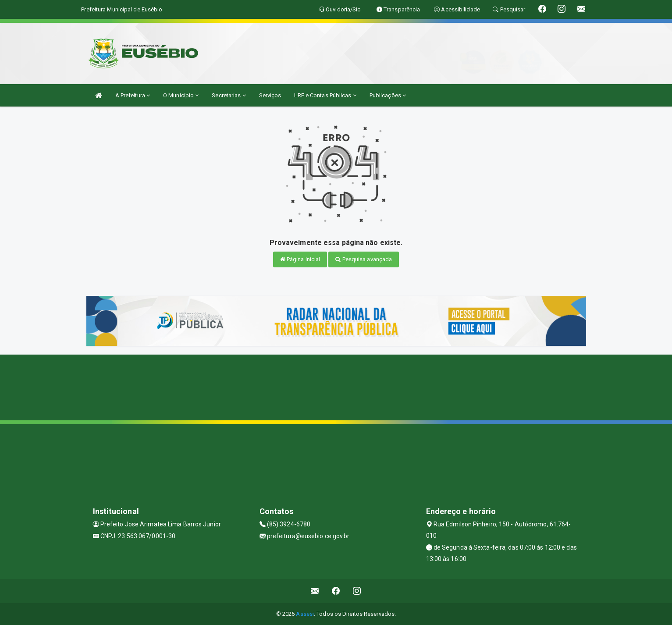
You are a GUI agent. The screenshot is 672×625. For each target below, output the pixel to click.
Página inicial (300, 259)
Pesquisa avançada (364, 259)
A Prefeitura (133, 95)
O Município (181, 95)
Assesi (305, 614)
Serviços (270, 95)
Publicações (388, 95)
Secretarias (229, 95)
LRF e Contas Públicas (325, 95)
